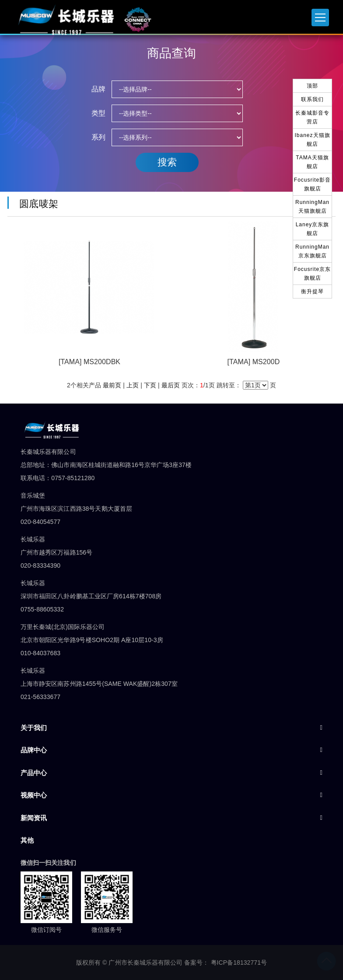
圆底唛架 (36, 204)
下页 (150, 385)
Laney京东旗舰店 (313, 229)
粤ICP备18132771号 (239, 962)
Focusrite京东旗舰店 (312, 274)
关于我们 (34, 728)
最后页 (171, 385)
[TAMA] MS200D (254, 362)
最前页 (112, 385)
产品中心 (34, 773)
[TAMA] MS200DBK (89, 362)
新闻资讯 (34, 818)
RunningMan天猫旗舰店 (312, 207)
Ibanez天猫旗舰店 (312, 140)
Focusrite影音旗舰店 (312, 184)
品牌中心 (34, 750)
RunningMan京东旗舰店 (312, 251)
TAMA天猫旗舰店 (312, 162)
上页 (133, 385)
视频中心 (34, 795)
